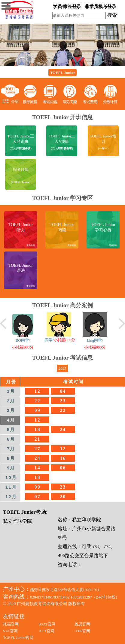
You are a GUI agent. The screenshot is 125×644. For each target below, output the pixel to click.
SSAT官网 (47, 624)
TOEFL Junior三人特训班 (20, 139)
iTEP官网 (82, 631)
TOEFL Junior (62, 73)
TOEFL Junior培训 (103, 139)
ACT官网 (47, 631)
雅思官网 (82, 624)
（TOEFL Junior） (21, 182)
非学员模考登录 (101, 7)
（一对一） (103, 149)
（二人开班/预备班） (21, 149)
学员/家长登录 (67, 7)
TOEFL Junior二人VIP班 (62, 139)
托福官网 (11, 624)
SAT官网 (10, 631)
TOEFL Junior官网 (18, 638)
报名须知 (21, 169)
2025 (62, 368)
